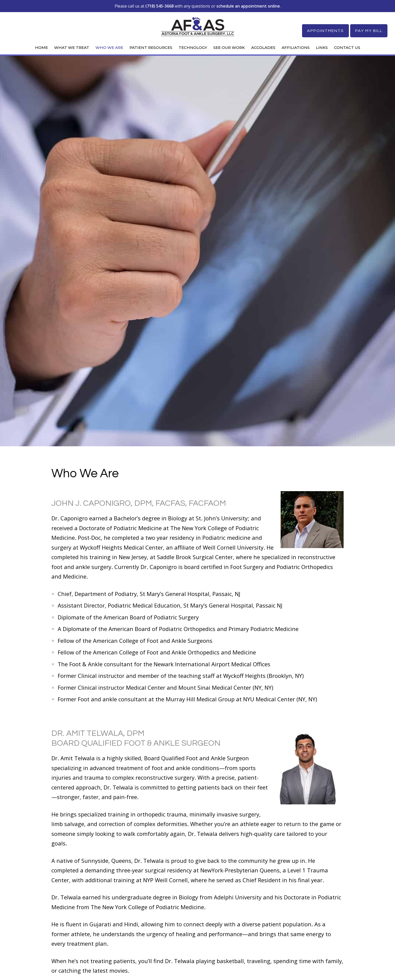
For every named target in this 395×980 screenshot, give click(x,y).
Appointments (325, 31)
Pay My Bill (369, 31)
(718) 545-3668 (159, 6)
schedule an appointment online (248, 6)
